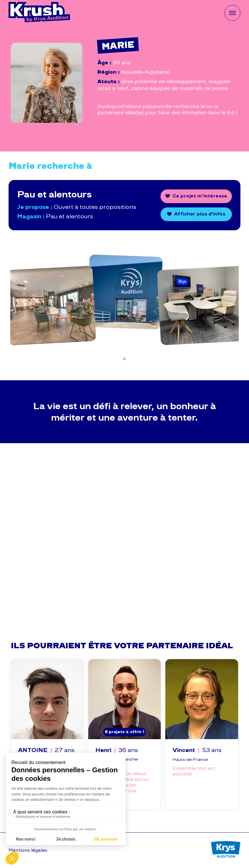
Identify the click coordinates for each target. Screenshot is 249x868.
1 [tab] (124, 359)
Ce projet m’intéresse (200, 196)
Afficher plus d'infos (200, 214)
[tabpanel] (48, 296)
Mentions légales (28, 850)
